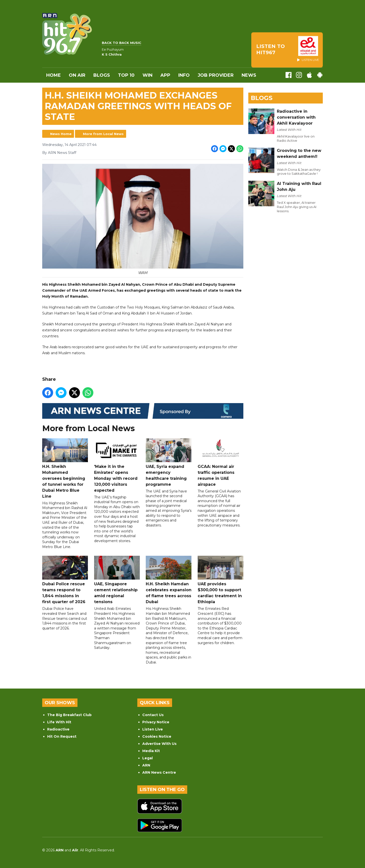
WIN (147, 75)
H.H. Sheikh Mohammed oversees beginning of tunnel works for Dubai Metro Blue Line (65, 468)
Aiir (75, 850)
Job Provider (216, 75)
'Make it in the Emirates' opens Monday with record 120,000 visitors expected (117, 465)
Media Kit (151, 751)
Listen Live (153, 729)
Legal (147, 758)
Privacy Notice (156, 722)
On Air (77, 75)
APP (165, 75)
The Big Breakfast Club (69, 715)
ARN (146, 765)
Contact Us (153, 715)
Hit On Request (62, 736)
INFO (184, 75)
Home (54, 75)
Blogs (102, 75)
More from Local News (103, 134)
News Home (61, 134)
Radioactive (58, 729)
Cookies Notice (157, 736)
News (249, 75)
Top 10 (126, 75)
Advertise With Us (159, 744)
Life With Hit (59, 722)
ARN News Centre (159, 772)
